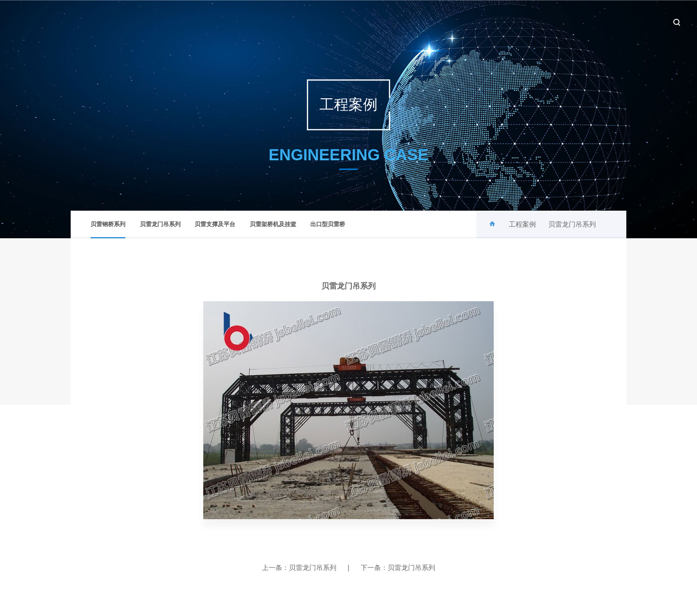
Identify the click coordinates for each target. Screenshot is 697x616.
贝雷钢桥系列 (108, 230)
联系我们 (625, 22)
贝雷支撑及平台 (215, 224)
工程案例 (531, 22)
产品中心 (485, 22)
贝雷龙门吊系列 (160, 224)
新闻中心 (437, 22)
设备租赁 (578, 22)
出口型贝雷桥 (328, 224)
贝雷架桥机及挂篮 (273, 224)
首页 (349, 22)
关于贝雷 (390, 22)
